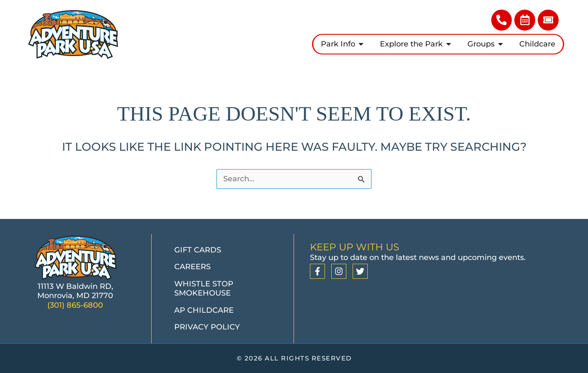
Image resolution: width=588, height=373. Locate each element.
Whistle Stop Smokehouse (204, 289)
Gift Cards (198, 250)
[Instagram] (339, 272)
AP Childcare (204, 310)
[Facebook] (317, 272)
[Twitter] (360, 272)
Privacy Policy (207, 327)
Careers (192, 267)
